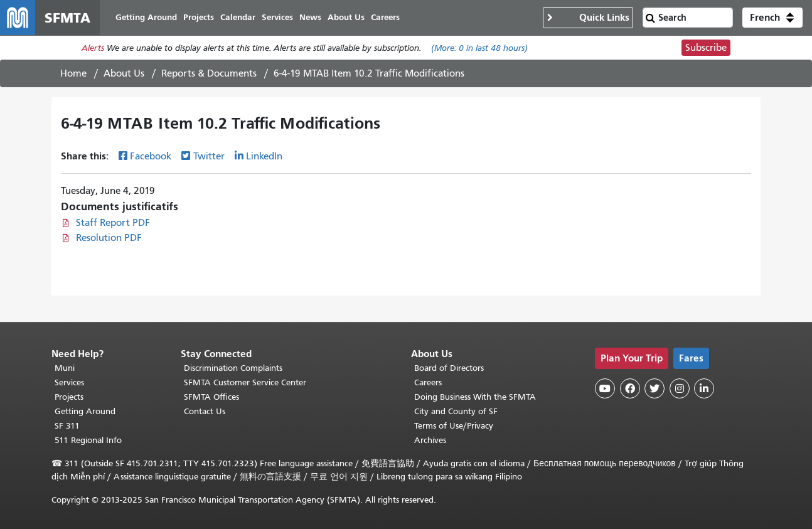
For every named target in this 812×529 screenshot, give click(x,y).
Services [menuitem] (277, 17)
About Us (124, 73)
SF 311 (67, 426)
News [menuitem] (310, 17)
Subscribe (706, 48)
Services (69, 382)
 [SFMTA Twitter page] (654, 388)
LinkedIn (264, 156)
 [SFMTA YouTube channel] (605, 388)
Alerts (93, 48)
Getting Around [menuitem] (146, 17)
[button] (772, 18)
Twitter (209, 156)
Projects (69, 397)
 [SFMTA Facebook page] (630, 388)
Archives (430, 440)
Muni (65, 368)
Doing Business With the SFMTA (475, 397)
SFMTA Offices (211, 397)
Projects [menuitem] (199, 17)
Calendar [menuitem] (238, 17)
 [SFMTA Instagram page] (680, 388)
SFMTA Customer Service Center (245, 382)
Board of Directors (449, 368)
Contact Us (205, 411)
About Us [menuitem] (346, 17)
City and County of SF (456, 411)
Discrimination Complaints (233, 368)
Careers (428, 382)
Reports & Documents (209, 73)
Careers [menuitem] (385, 17)
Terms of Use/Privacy (454, 426)
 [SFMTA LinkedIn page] (704, 388)
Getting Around (85, 411)
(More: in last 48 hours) (479, 48)
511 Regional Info (88, 440)
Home (73, 73)
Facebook (151, 156)
